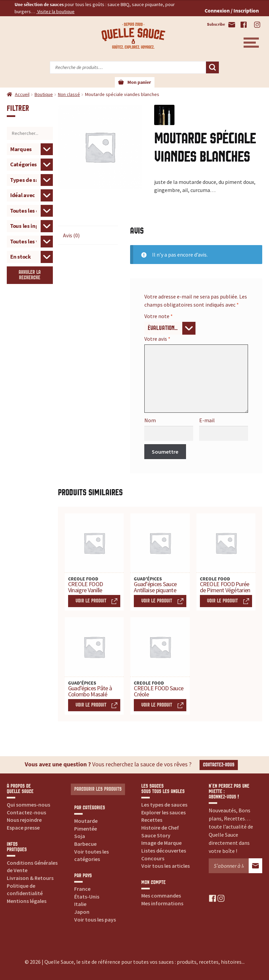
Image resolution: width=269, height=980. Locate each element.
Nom (150, 420)
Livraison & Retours (30, 878)
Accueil (22, 94)
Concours (153, 858)
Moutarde (86, 821)
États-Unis (87, 897)
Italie (80, 904)
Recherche (212, 68)
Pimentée (86, 829)
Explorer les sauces (163, 812)
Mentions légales (27, 901)
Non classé (69, 94)
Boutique (44, 94)
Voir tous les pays (95, 919)
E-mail (207, 420)
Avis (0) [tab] (71, 235)
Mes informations (162, 903)
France (82, 889)
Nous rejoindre (24, 820)
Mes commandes (161, 895)
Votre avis (157, 339)
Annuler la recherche (30, 275)
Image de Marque (161, 843)
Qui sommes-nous (28, 805)
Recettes (152, 820)
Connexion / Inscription (232, 10)
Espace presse (23, 828)
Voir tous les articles (165, 866)
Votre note (159, 316)
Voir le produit (91, 601)
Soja (80, 836)
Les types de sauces (164, 805)
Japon (82, 912)
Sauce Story (156, 835)
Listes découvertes (164, 851)
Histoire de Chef (160, 828)
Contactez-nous (219, 765)
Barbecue (85, 844)
